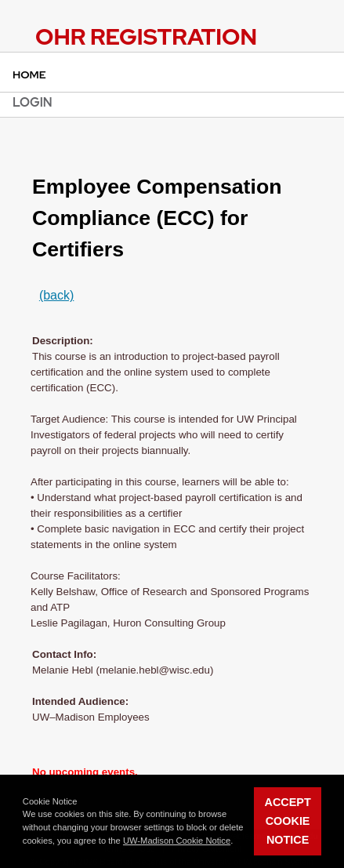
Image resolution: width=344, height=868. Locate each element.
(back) (56, 295)
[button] (237, 842)
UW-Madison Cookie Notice (177, 841)
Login (33, 102)
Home (29, 74)
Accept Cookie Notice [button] (288, 821)
